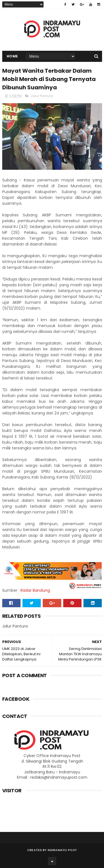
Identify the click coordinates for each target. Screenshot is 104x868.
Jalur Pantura (42, 96)
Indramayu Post (62, 850)
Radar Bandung (35, 590)
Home (12, 56)
